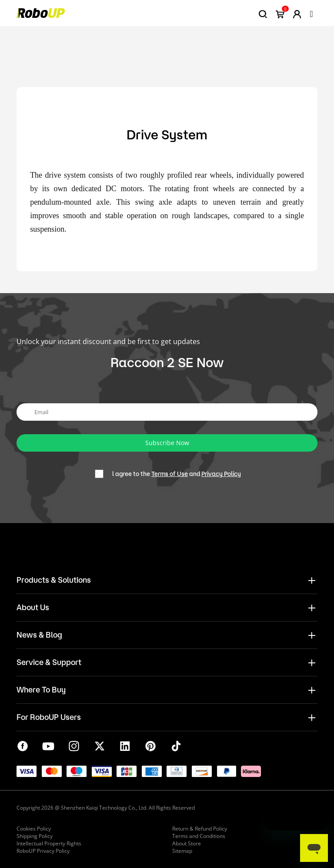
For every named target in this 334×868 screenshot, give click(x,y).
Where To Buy (41, 689)
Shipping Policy (35, 836)
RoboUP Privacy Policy (43, 851)
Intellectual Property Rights (49, 843)
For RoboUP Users (49, 717)
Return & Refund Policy (200, 829)
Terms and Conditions (199, 836)
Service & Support (49, 662)
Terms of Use (170, 474)
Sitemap (182, 851)
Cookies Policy (34, 829)
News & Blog (39, 635)
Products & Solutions (54, 580)
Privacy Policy (221, 474)
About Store (187, 843)
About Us (33, 607)
